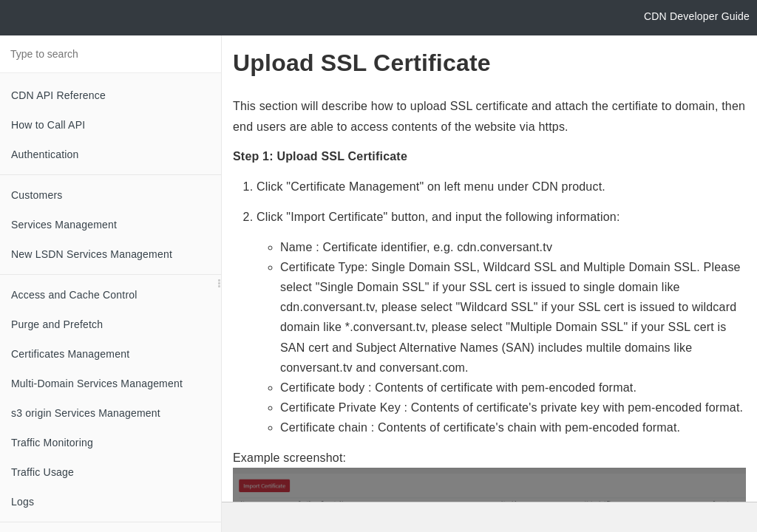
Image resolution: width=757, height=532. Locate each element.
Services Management (64, 225)
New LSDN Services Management (92, 254)
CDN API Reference (58, 95)
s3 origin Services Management (86, 413)
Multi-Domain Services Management (97, 383)
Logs (23, 502)
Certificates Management (70, 354)
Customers (37, 195)
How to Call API (48, 125)
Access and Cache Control (74, 295)
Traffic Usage (43, 472)
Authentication (45, 154)
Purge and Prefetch (57, 324)
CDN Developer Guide (697, 16)
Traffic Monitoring (52, 443)
